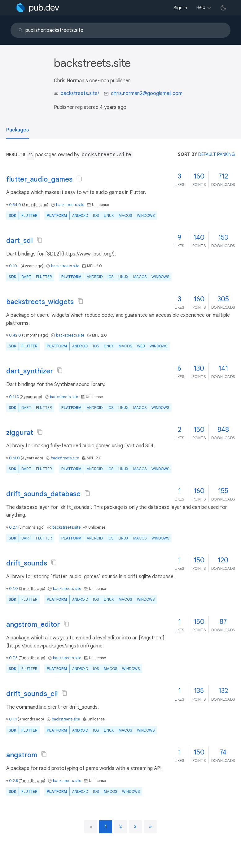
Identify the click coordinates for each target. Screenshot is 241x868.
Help (201, 7)
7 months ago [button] (32, 658)
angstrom (22, 755)
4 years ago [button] (113, 107)
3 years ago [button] (32, 458)
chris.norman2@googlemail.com (147, 93)
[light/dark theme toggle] (223, 8)
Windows (146, 215)
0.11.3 (14, 397)
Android (80, 215)
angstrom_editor (33, 624)
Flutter (29, 215)
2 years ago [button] (31, 397)
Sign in (180, 8)
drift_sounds (27, 563)
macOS (125, 215)
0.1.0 (13, 589)
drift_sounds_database (43, 494)
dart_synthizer (30, 371)
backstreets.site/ (80, 93)
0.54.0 (15, 205)
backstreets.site (70, 205)
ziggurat (20, 433)
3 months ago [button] (35, 205)
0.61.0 (14, 458)
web (141, 346)
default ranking (217, 154)
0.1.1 (13, 719)
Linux (109, 215)
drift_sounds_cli (32, 694)
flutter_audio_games (39, 179)
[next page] (150, 827)
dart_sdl (20, 241)
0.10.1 (14, 266)
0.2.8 (13, 781)
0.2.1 (13, 527)
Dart (26, 277)
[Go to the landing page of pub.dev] (37, 8)
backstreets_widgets (40, 302)
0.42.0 (15, 335)
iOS (96, 215)
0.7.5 (13, 658)
